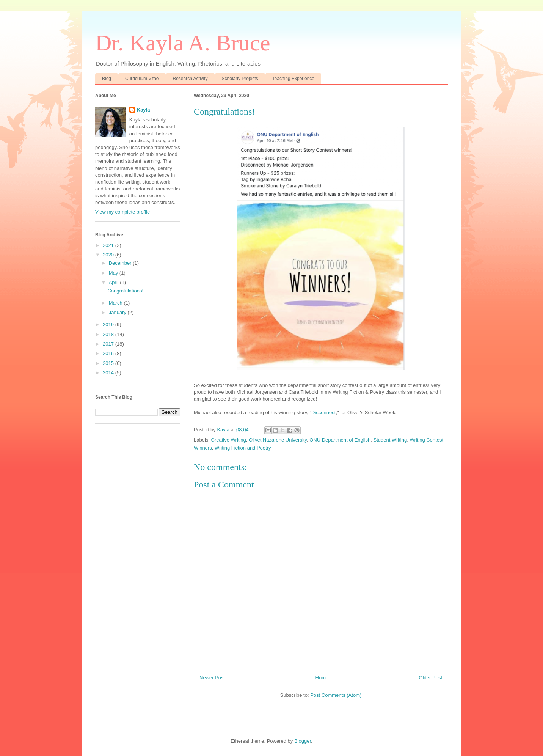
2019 (109, 325)
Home (322, 678)
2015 (109, 363)
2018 (109, 334)
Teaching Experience (293, 79)
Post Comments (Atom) (336, 695)
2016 (109, 353)
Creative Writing (229, 440)
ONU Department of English (340, 440)
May (114, 273)
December (121, 263)
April (115, 282)
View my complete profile (122, 212)
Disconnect (323, 413)
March (116, 303)
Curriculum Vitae (142, 79)
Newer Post (212, 678)
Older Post (431, 678)
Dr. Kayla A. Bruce (183, 43)
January (118, 312)
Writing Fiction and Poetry (243, 448)
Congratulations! (125, 291)
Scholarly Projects (240, 79)
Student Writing (390, 440)
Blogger (303, 741)
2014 (109, 373)
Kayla (144, 110)
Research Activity (190, 79)
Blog (107, 79)
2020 (109, 255)
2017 (109, 344)
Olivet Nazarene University (278, 440)
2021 (109, 245)
